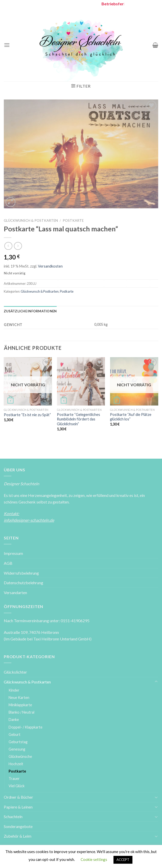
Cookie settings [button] (94, 859)
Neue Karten (19, 698)
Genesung (17, 749)
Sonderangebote (18, 826)
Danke (14, 720)
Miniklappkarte (20, 705)
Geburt (15, 734)
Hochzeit (16, 764)
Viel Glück (17, 786)
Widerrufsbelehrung (21, 573)
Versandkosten (50, 266)
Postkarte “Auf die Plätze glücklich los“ (131, 417)
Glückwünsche (20, 756)
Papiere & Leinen (18, 807)
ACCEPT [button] (123, 860)
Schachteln (13, 816)
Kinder (14, 690)
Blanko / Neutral (21, 712)
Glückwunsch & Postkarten (31, 220)
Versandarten (15, 592)
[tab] (30, 311)
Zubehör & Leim (18, 836)
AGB (8, 563)
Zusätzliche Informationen (30, 311)
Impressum (13, 553)
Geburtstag (18, 742)
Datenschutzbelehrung (24, 583)
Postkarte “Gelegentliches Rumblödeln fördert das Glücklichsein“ (78, 419)
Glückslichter (15, 672)
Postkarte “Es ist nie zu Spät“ (27, 415)
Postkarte (73, 220)
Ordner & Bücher (18, 797)
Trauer (14, 779)
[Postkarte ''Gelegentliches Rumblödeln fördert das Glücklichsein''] (81, 381)
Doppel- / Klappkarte (26, 727)
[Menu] (7, 45)
